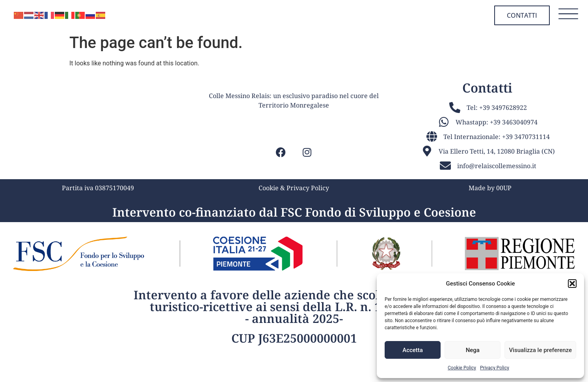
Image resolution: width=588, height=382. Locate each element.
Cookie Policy (462, 368)
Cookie (269, 222)
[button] (572, 284)
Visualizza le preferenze (540, 350)
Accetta (413, 350)
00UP (504, 222)
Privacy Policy (495, 368)
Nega (473, 350)
